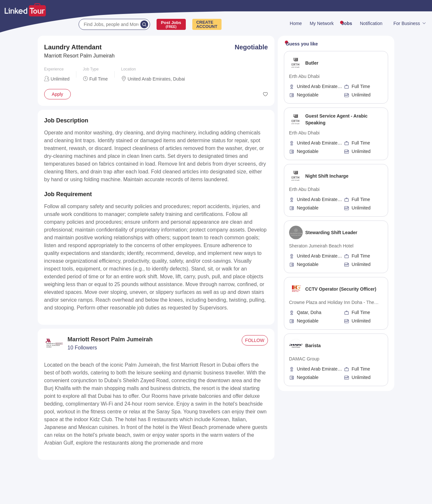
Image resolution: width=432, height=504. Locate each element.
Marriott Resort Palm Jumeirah (79, 56)
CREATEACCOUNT (207, 24)
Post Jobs (171, 24)
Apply (57, 94)
